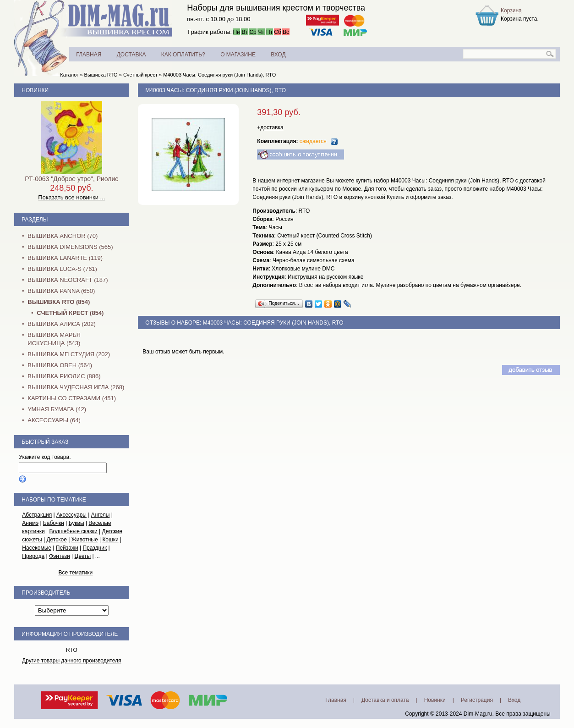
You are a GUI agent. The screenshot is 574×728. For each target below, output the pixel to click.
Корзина (511, 11)
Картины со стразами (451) (72, 398)
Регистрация (477, 700)
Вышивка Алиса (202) (62, 324)
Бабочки (54, 523)
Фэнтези (60, 556)
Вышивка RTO (101, 75)
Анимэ (30, 523)
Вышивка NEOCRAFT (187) (68, 280)
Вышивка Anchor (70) (63, 236)
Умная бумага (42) (57, 409)
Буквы (77, 523)
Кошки (110, 540)
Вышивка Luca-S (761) (62, 269)
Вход (514, 700)
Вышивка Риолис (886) (64, 376)
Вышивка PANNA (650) (61, 291)
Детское (57, 540)
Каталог (69, 75)
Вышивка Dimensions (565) (70, 247)
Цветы (83, 556)
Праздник (95, 548)
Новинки (35, 90)
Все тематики (75, 573)
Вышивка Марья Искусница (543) (54, 339)
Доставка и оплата (385, 700)
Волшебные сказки (74, 531)
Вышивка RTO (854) (59, 302)
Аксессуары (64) (54, 420)
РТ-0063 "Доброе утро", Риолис (71, 179)
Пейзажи (67, 548)
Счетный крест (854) (70, 313)
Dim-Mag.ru (478, 714)
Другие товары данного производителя (72, 661)
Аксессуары (71, 515)
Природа (33, 556)
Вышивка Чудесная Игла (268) (76, 387)
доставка (272, 127)
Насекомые (37, 548)
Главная (336, 700)
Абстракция (37, 515)
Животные (85, 540)
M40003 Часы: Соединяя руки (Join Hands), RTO (219, 75)
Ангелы (101, 515)
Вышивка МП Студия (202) (69, 354)
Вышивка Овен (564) (60, 365)
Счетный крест (140, 75)
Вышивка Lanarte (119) (65, 258)
